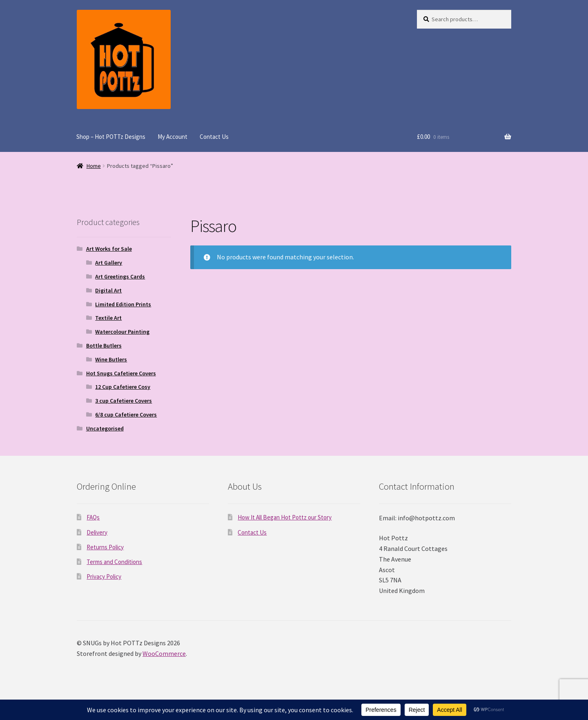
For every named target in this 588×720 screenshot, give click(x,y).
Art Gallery (109, 263)
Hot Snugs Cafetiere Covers (121, 373)
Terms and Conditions (114, 562)
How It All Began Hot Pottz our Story (285, 517)
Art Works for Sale (109, 249)
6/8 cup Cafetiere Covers (126, 415)
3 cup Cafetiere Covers (124, 401)
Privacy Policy (104, 576)
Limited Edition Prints (123, 304)
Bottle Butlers (104, 346)
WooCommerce (164, 653)
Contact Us (214, 137)
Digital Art (108, 290)
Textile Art (108, 318)
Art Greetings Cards (120, 276)
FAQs (93, 517)
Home (94, 166)
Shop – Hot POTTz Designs (111, 137)
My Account (173, 137)
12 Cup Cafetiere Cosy (123, 387)
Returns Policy (105, 547)
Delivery (97, 532)
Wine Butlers (111, 359)
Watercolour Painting (122, 332)
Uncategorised (105, 428)
